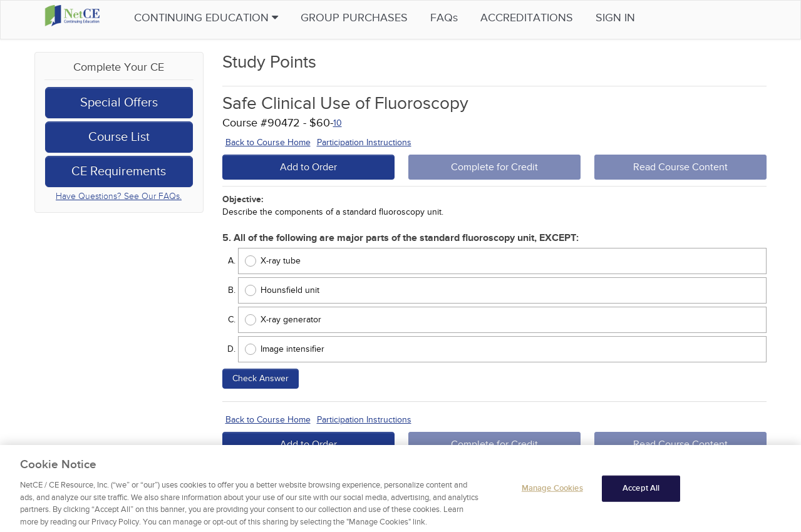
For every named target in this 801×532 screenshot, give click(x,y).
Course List (119, 137)
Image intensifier (292, 349)
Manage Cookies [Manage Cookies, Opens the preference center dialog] (552, 493)
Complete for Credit (494, 167)
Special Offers (119, 103)
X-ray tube (281, 261)
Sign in (640, 18)
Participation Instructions (364, 142)
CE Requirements (119, 171)
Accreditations (551, 18)
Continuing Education (230, 18)
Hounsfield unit (290, 290)
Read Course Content (680, 167)
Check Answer (261, 378)
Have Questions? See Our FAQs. (119, 196)
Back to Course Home (268, 142)
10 (338, 123)
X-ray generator (291, 320)
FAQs (468, 18)
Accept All (641, 493)
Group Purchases (379, 18)
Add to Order (308, 167)
